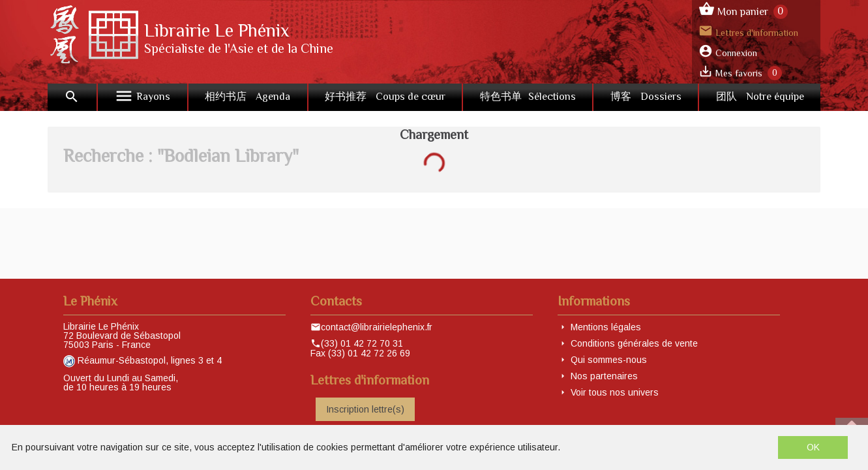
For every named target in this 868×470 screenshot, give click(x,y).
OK (813, 447)
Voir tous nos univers (615, 392)
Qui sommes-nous (609, 360)
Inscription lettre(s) (365, 409)
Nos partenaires (604, 376)
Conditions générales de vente (634, 343)
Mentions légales (606, 327)
